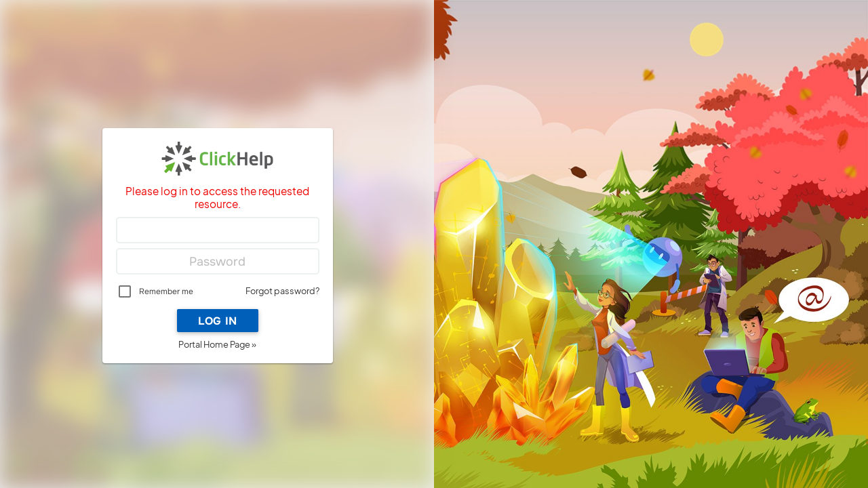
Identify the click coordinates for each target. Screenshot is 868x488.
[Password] (218, 262)
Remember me (166, 291)
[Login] (218, 230)
